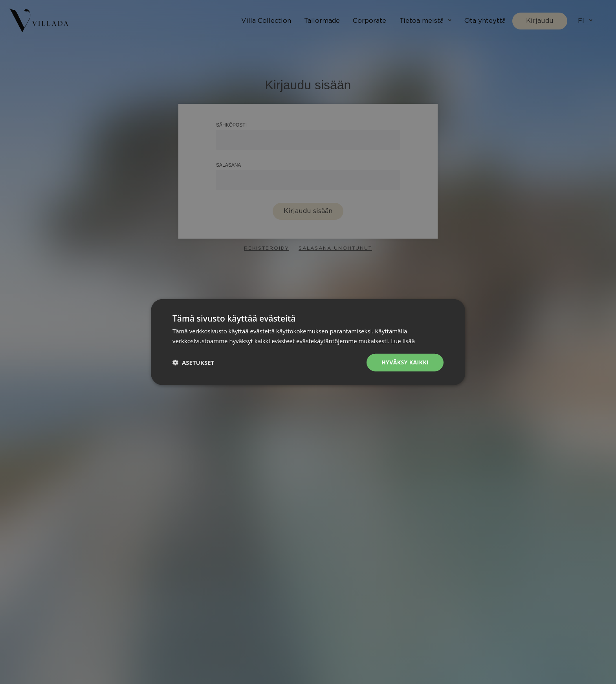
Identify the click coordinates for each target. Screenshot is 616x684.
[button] (193, 362)
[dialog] (308, 342)
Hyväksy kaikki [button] (405, 362)
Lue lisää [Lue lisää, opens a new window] (403, 341)
